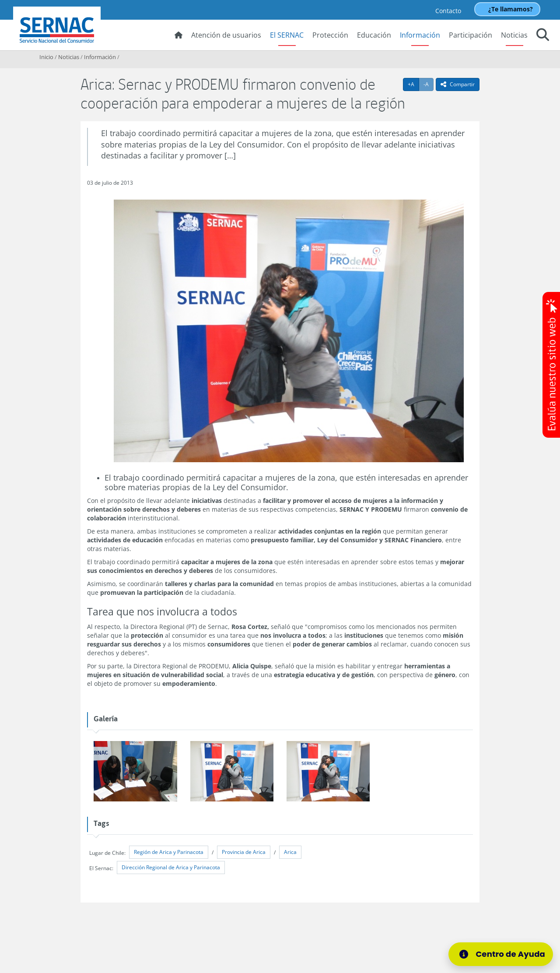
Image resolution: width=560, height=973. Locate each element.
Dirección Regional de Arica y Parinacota (171, 867)
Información (420, 35)
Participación (471, 35)
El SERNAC (287, 35)
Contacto (448, 11)
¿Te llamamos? (511, 9)
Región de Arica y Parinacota (169, 852)
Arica (290, 852)
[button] (543, 36)
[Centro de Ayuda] (501, 954)
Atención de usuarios (226, 35)
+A (413, 84)
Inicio (46, 57)
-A (429, 84)
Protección (330, 35)
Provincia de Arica (244, 852)
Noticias (514, 35)
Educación (374, 35)
